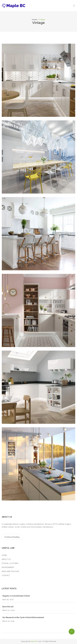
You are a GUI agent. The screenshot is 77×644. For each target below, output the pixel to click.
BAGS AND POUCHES (10, 571)
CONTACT (6, 575)
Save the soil (8, 607)
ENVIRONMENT (8, 567)
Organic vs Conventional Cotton (16, 596)
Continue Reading (12, 537)
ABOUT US (6, 559)
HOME (4, 555)
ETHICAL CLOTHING (10, 563)
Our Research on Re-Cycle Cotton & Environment (23, 617)
